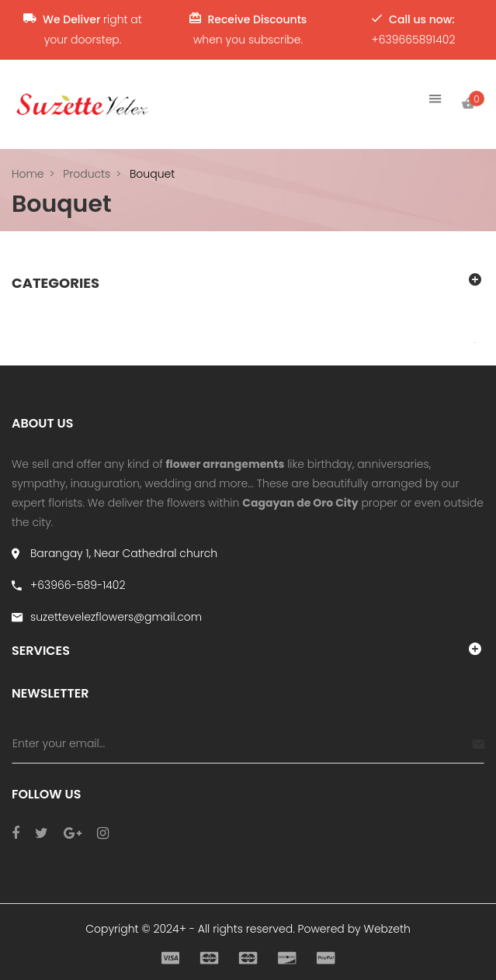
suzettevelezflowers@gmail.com (116, 617)
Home (28, 174)
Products (87, 174)
